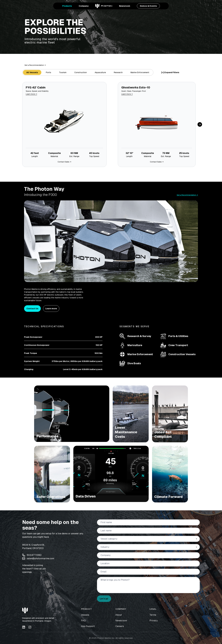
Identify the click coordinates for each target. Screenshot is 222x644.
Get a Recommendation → (35, 65)
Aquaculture (100, 72)
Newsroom (125, 6)
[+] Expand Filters (170, 72)
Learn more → (31, 94)
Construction (81, 72)
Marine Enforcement (140, 72)
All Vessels (32, 72)
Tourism (63, 72)
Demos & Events (148, 6)
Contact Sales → (64, 162)
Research (118, 72)
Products (67, 6)
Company (84, 6)
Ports (48, 72)
